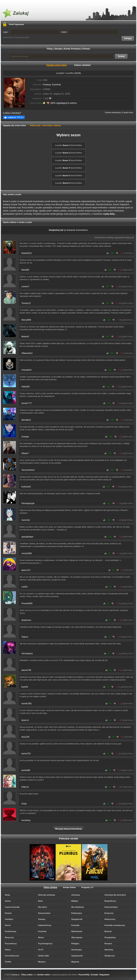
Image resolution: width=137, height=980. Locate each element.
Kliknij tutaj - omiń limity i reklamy (45, 125)
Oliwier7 (25, 453)
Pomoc (86, 49)
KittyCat (25, 787)
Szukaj (121, 56)
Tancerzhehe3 (28, 470)
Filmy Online (50, 887)
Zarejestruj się (56, 230)
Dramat (8, 913)
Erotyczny (109, 913)
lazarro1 (25, 720)
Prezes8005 (27, 603)
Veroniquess (27, 654)
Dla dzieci (43, 907)
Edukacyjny (77, 913)
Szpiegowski (77, 956)
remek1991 (27, 704)
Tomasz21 (26, 303)
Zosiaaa (25, 437)
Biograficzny (110, 901)
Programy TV (87, 887)
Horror (8, 925)
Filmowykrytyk (28, 503)
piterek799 (26, 670)
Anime (8, 901)
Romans (108, 944)
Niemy (41, 937)
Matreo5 (25, 337)
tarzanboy (26, 820)
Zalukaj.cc (15, 975)
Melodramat (77, 931)
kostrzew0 (26, 487)
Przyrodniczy (11, 944)
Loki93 (24, 587)
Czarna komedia (12, 907)
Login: (31, 32)
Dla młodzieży (78, 907)
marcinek (26, 520)
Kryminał (56, 85)
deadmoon (26, 620)
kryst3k (25, 687)
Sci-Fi (41, 950)
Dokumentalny (111, 907)
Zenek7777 (27, 403)
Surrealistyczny (12, 956)
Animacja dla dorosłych (115, 895)
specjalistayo (27, 537)
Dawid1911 (27, 253)
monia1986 (27, 553)
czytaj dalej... (110, 214)
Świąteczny (110, 956)
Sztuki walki (43, 956)
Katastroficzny (45, 925)
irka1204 (25, 737)
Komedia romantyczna (115, 925)
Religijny (75, 944)
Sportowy (109, 950)
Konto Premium (72, 49)
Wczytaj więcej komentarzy (68, 829)
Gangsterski (77, 919)
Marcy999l (26, 320)
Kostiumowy (11, 931)
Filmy (50, 49)
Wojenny (75, 962)
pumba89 (26, 770)
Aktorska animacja (47, 895)
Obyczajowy (77, 937)
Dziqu (24, 804)
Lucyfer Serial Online (69, 145)
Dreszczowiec (44, 913)
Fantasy (47, 85)
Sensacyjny (77, 950)
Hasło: (90, 32)
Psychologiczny (45, 944)
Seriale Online (69, 887)
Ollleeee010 (27, 353)
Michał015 (26, 420)
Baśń (40, 901)
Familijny (9, 919)
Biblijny (75, 901)
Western (42, 962)
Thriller (8, 962)
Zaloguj (128, 38)
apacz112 (26, 570)
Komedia (75, 925)
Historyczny (110, 919)
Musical (108, 931)
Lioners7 (25, 287)
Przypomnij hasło (22, 37)
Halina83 (25, 387)
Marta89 (25, 270)
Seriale (58, 49)
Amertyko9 (26, 370)
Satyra (8, 950)
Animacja (76, 895)
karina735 (26, 754)
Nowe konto (8, 37)
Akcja (7, 895)
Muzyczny (9, 937)
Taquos (25, 637)
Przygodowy (110, 937)
